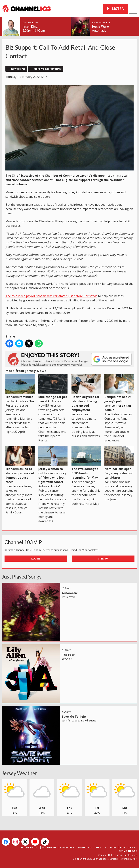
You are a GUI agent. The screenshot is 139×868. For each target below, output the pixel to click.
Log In (36, 559)
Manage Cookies (90, 848)
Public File (128, 848)
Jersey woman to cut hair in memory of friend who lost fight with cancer (53, 465)
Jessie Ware (100, 26)
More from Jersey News (48, 69)
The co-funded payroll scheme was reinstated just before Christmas (51, 296)
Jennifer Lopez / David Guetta (79, 720)
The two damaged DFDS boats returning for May (86, 463)
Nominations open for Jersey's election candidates (119, 463)
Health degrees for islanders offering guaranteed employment (86, 393)
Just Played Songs (22, 577)
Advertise (67, 848)
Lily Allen (67, 659)
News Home (18, 69)
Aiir (135, 859)
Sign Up (103, 559)
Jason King (30, 26)
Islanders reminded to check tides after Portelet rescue (20, 391)
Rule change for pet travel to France (53, 388)
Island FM (49, 848)
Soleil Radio (30, 848)
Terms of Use (128, 851)
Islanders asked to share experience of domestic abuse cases (20, 465)
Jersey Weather (19, 773)
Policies (111, 848)
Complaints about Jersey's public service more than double (119, 393)
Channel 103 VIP (23, 542)
